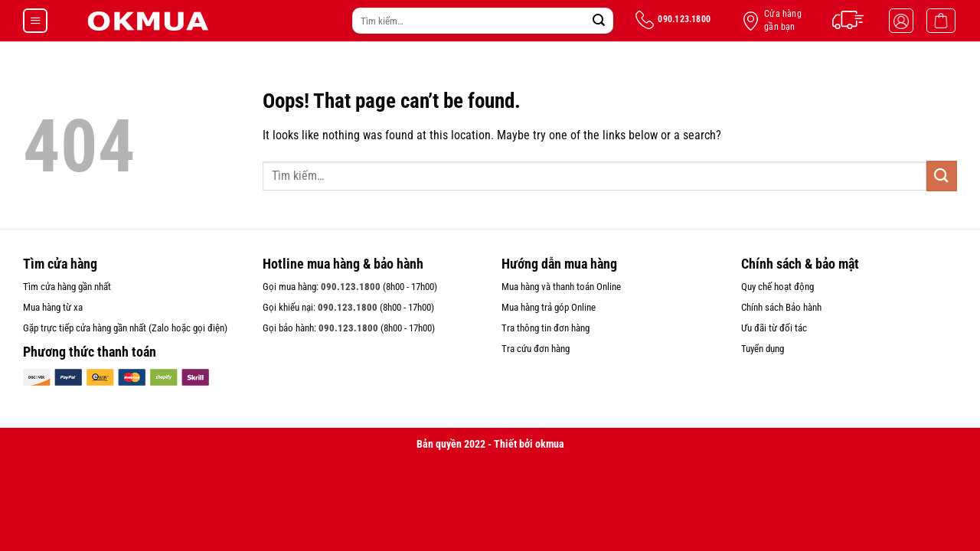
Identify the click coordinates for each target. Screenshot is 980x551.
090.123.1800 (351, 287)
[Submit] (599, 21)
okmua (550, 444)
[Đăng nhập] (901, 21)
